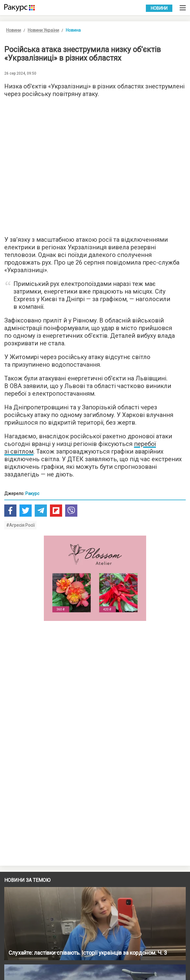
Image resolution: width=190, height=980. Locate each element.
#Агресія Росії (20, 525)
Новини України (43, 30)
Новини (159, 8)
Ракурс (32, 494)
